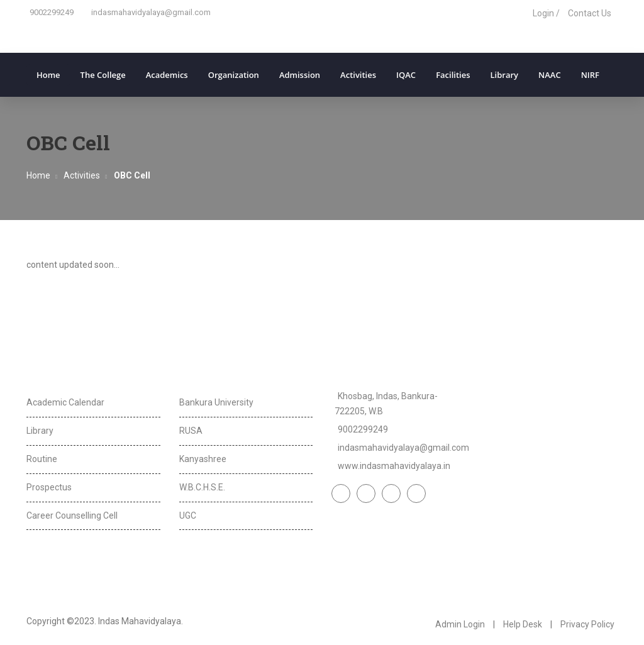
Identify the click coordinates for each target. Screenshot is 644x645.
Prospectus (49, 487)
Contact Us (590, 13)
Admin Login (460, 624)
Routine (42, 459)
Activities (358, 75)
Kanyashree (203, 459)
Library (505, 75)
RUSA (191, 431)
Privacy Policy (587, 624)
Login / (546, 13)
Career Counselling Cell (72, 515)
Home (48, 75)
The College (103, 75)
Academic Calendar (65, 402)
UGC (188, 515)
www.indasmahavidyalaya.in (394, 466)
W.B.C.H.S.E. (202, 487)
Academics (167, 75)
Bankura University (216, 402)
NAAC (550, 75)
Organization (234, 75)
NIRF (590, 75)
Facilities (453, 75)
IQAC (406, 75)
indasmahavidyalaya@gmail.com (151, 12)
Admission (300, 75)
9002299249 (52, 12)
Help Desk (523, 624)
